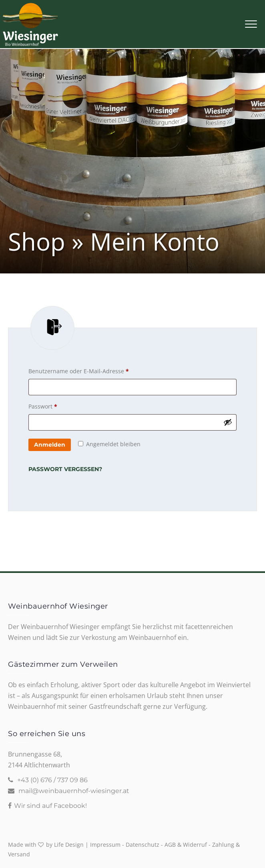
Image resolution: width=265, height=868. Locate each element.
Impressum (105, 845)
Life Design (69, 845)
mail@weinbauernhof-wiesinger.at (74, 791)
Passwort (59, 407)
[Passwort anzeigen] (228, 422)
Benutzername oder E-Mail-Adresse (94, 371)
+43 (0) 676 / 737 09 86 (52, 780)
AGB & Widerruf (186, 845)
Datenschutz (143, 845)
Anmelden (50, 445)
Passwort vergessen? (65, 469)
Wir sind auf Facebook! (50, 806)
